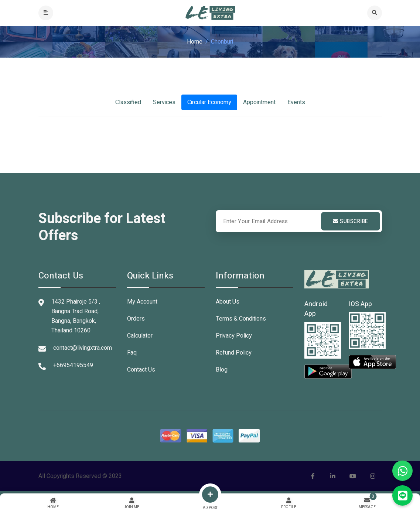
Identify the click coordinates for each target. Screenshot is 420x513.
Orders (136, 319)
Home (195, 42)
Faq (132, 353)
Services (164, 102)
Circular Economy (209, 102)
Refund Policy (234, 353)
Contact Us (141, 370)
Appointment (259, 102)
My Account (142, 302)
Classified (128, 102)
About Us (228, 302)
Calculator (140, 336)
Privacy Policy (234, 336)
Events (296, 102)
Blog (222, 370)
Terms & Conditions (241, 319)
